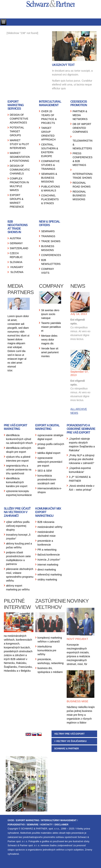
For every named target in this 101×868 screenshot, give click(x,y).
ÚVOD (11, 820)
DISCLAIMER (62, 825)
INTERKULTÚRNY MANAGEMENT (59, 820)
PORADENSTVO (16, 825)
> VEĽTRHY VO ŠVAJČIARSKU (70, 741)
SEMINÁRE (33, 825)
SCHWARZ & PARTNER (67, 749)
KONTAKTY (47, 825)
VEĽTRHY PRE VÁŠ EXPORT (69, 734)
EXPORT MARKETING (28, 820)
